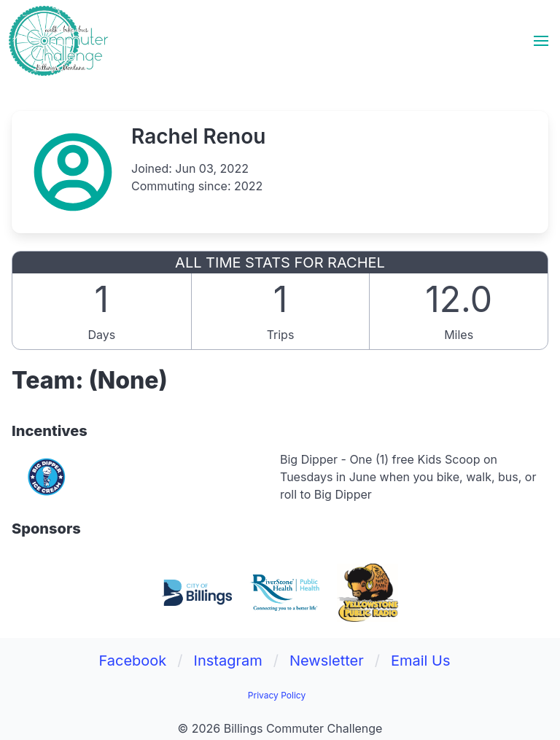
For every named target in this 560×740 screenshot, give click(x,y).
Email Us (421, 661)
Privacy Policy (277, 695)
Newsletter (327, 661)
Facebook (132, 661)
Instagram (228, 661)
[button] (541, 41)
